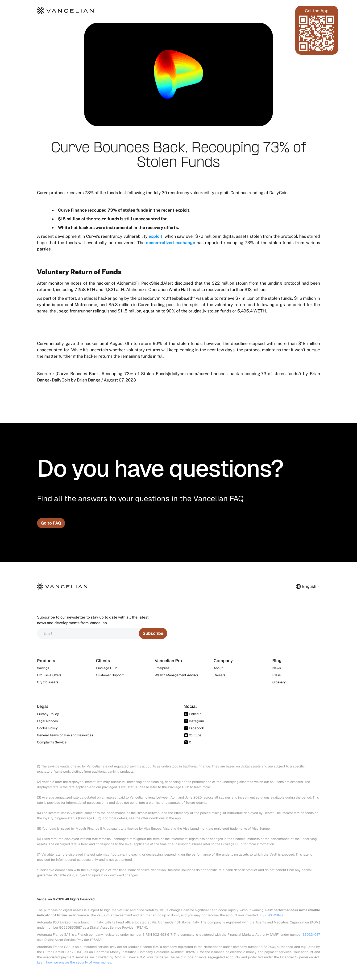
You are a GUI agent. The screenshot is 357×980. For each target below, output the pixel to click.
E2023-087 (311, 935)
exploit (156, 236)
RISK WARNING (271, 915)
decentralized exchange (170, 243)
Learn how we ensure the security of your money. (74, 962)
